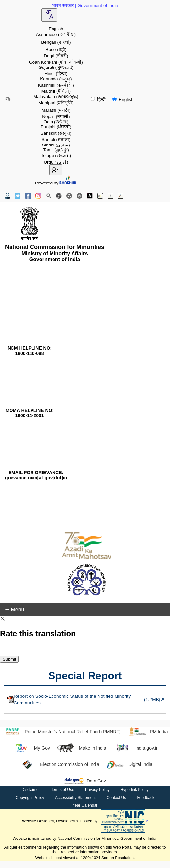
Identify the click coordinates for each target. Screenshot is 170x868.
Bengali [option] (56, 42)
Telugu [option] (56, 155)
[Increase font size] (100, 196)
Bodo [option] (56, 50)
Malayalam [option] (56, 96)
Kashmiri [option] (56, 85)
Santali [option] (56, 139)
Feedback (146, 798)
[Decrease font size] (121, 196)
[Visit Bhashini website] (68, 183)
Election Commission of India (59, 764)
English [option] (56, 29)
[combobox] (49, 15)
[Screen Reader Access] (80, 196)
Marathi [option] (56, 110)
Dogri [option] (56, 56)
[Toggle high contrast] (90, 196)
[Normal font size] (110, 196)
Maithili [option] (56, 91)
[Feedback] (59, 196)
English (123, 99)
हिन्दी (99, 99)
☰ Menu (14, 610)
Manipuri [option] (56, 103)
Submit (9, 659)
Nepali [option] (56, 116)
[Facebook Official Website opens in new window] (28, 196)
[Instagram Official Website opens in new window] (38, 196)
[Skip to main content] (8, 99)
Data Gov (85, 781)
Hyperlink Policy (134, 790)
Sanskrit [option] (56, 133)
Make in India (81, 748)
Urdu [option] (56, 162)
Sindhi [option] (56, 145)
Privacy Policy (97, 790)
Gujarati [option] (56, 67)
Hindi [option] (56, 74)
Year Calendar (85, 805)
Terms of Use (63, 790)
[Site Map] (69, 196)
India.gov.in (136, 748)
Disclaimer (31, 790)
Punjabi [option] (56, 127)
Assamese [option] (56, 35)
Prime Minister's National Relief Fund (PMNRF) (62, 732)
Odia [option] (56, 122)
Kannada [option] (56, 79)
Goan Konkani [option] (56, 62)
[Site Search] (49, 196)
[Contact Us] (7, 196)
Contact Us (116, 798)
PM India (148, 732)
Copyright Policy (30, 798)
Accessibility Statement (75, 798)
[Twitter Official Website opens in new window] (18, 196)
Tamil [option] (56, 150)
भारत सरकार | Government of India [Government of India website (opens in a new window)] (85, 5)
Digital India (129, 764)
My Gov (31, 748)
